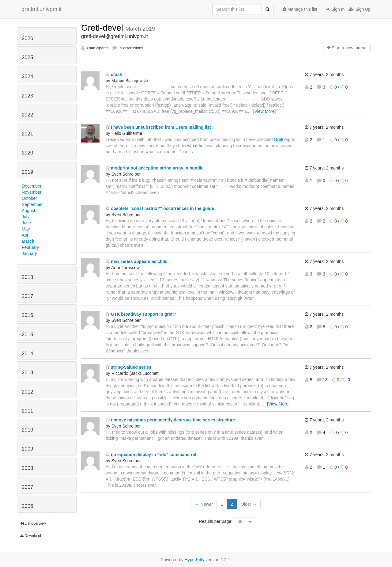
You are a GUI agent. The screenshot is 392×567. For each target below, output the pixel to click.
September (32, 204)
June (26, 223)
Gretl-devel (103, 28)
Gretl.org (282, 139)
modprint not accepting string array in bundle (155, 168)
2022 (27, 115)
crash (114, 74)
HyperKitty (195, 560)
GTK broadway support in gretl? (141, 314)
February (30, 247)
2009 (27, 449)
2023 (27, 96)
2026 (27, 38)
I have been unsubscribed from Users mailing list (158, 127)
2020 (27, 153)
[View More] (265, 111)
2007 (27, 487)
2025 (27, 57)
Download (31, 536)
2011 (27, 411)
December (32, 186)
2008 (27, 468)
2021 (27, 134)
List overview (33, 523)
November (32, 192)
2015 (27, 335)
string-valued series (128, 367)
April (26, 235)
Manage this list (300, 9)
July (26, 217)
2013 (27, 373)
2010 (27, 430)
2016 (27, 315)
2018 (27, 277)
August (28, 211)
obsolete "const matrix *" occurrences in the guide (160, 208)
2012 (27, 392)
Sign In (335, 9)
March (28, 241)
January (29, 253)
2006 (27, 506)
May (26, 229)
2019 (27, 172)
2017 (27, 296)
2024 (27, 76)
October (29, 198)
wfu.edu (195, 146)
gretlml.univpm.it (41, 9)
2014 (27, 354)
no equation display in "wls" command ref (151, 455)
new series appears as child (137, 261)
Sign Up (360, 9)
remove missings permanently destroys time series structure (170, 420)
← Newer (204, 504)
